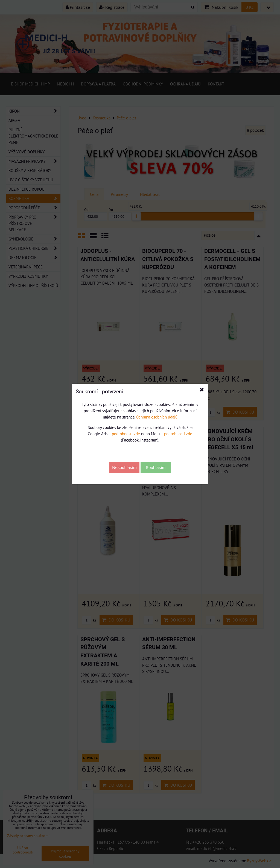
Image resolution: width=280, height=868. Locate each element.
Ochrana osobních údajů (157, 417)
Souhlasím (156, 467)
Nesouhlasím (124, 467)
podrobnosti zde (126, 434)
